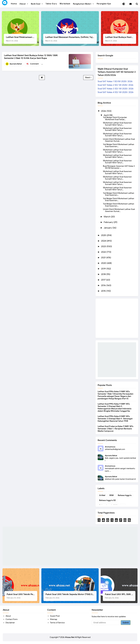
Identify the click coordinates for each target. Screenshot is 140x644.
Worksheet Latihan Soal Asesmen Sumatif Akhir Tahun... (117, 124)
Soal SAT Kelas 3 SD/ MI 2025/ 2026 (116, 89)
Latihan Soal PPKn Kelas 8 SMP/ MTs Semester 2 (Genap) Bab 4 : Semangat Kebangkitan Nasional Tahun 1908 (115, 419)
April (106, 115)
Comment (34, 64)
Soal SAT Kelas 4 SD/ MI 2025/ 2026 (116, 92)
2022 (104, 252)
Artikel (102, 495)
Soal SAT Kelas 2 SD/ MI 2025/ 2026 (115, 85)
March (107, 217)
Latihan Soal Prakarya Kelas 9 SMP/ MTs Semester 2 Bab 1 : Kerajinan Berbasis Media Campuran (115, 429)
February (109, 222)
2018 (104, 274)
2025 (104, 235)
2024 (104, 241)
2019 (104, 269)
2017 (104, 280)
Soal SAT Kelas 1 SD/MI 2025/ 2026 (115, 81)
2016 (104, 285)
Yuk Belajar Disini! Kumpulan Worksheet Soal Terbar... (115, 118)
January (108, 228)
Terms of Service (57, 623)
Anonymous (110, 447)
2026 (104, 111)
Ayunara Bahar (111, 456)
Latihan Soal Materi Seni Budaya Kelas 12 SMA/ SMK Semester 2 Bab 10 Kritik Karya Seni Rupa (31, 57)
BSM (112, 495)
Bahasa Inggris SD (107, 500)
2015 (104, 291)
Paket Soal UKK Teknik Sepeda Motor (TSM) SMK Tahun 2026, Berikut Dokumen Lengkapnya (71, 596)
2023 (104, 246)
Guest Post (55, 616)
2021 (104, 258)
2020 (104, 263)
